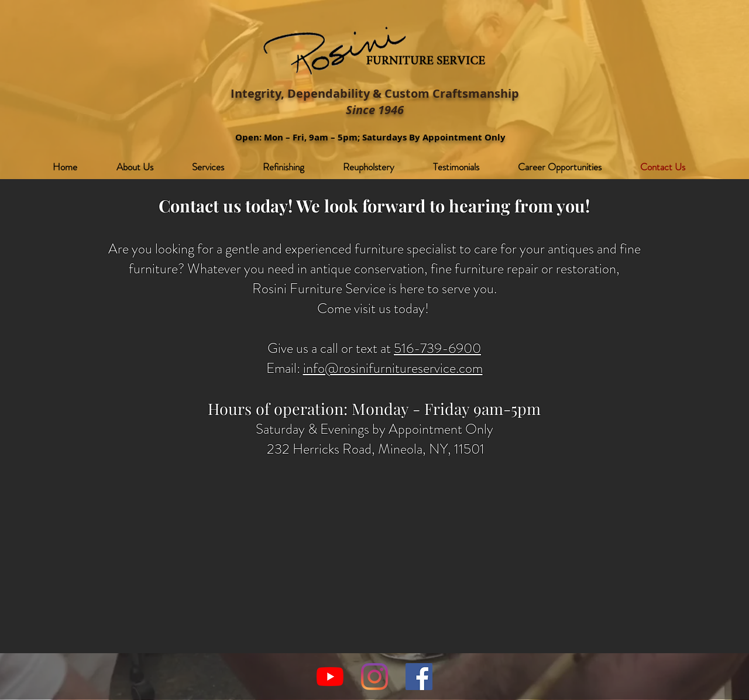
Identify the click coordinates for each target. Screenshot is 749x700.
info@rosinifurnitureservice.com (393, 368)
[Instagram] (374, 677)
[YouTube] (330, 677)
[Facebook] (419, 677)
